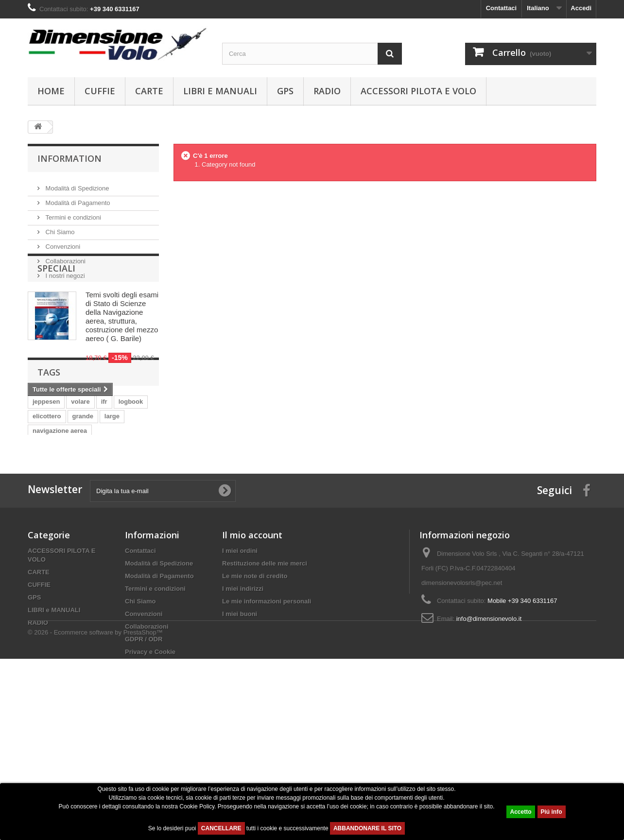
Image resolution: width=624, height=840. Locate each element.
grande (83, 509)
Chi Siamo (59, 228)
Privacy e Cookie (150, 779)
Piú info (552, 812)
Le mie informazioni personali (267, 728)
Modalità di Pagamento (77, 199)
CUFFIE (100, 91)
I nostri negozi (64, 272)
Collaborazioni (65, 257)
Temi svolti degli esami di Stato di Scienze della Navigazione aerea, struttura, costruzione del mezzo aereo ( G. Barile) (122, 357)
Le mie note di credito (255, 703)
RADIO (327, 91)
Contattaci (502, 8)
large (112, 509)
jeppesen (46, 495)
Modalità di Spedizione (76, 184)
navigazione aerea (60, 524)
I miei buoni (240, 741)
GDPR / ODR (144, 766)
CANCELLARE (221, 828)
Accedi (581, 8)
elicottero (47, 509)
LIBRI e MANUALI (220, 91)
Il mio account (252, 662)
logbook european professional (80, 539)
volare (80, 495)
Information (69, 158)
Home (51, 91)
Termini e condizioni (72, 214)
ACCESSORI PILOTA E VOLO (418, 91)
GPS (285, 91)
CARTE (149, 91)
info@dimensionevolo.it (489, 746)
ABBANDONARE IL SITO (367, 828)
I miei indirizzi (243, 715)
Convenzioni (62, 243)
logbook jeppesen (60, 553)
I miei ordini (240, 677)
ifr (104, 495)
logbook (131, 495)
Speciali (56, 309)
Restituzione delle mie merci (265, 690)
